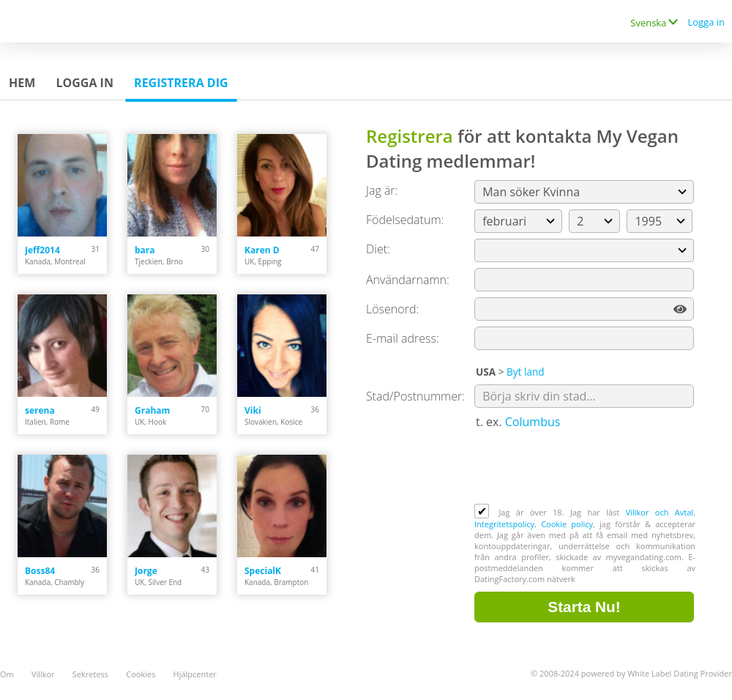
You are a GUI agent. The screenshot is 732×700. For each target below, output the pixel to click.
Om (7, 674)
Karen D (262, 250)
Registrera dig (181, 83)
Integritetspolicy (504, 524)
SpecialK (263, 571)
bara (145, 250)
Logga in (706, 22)
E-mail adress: (403, 338)
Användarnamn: (408, 280)
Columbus (533, 422)
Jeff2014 (42, 250)
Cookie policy (567, 524)
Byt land (526, 372)
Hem (22, 83)
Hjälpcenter (195, 674)
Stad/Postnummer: (415, 396)
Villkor (43, 674)
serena (40, 410)
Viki (253, 410)
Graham (152, 410)
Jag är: (382, 190)
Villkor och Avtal (660, 512)
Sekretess (90, 674)
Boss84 (40, 571)
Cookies (141, 674)
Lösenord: (392, 309)
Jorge (146, 571)
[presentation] (586, 468)
